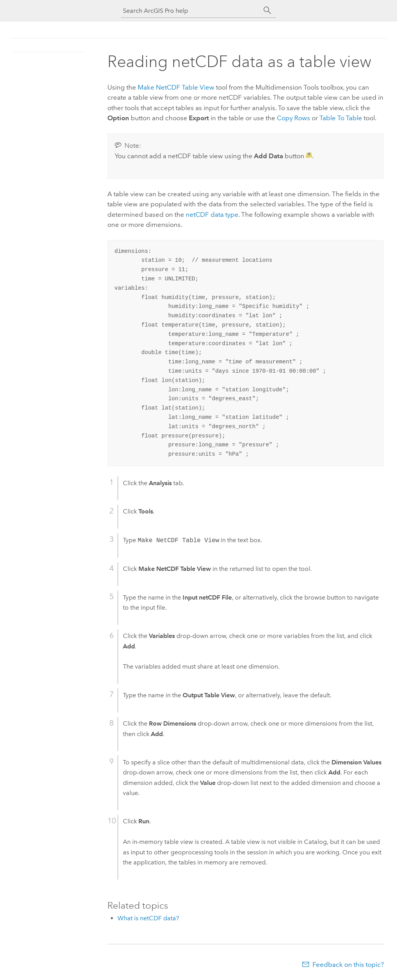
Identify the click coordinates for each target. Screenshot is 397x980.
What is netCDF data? (148, 918)
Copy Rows (293, 118)
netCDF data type (212, 214)
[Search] (268, 10)
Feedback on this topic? (348, 964)
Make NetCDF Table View (176, 87)
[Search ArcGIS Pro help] (191, 11)
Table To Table (341, 118)
